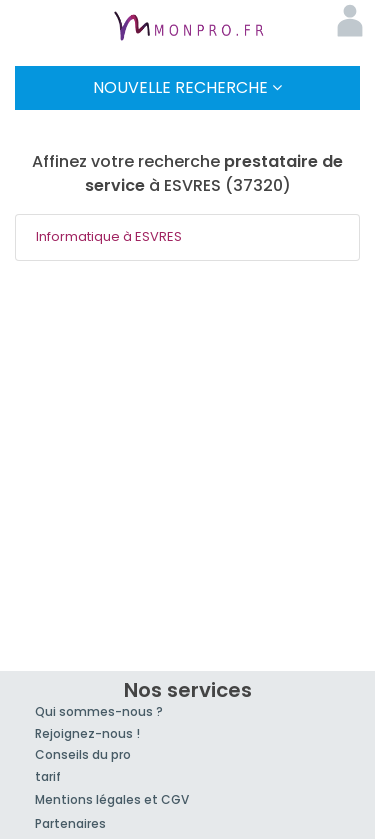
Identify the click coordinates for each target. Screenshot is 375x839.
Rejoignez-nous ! (87, 733)
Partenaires (70, 823)
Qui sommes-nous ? (99, 711)
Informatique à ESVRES (109, 236)
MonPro (188, 28)
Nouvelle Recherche (187, 87)
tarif (48, 776)
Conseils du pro (83, 754)
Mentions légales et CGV (112, 799)
